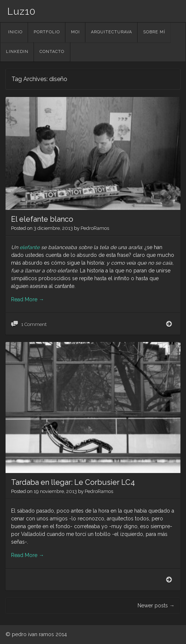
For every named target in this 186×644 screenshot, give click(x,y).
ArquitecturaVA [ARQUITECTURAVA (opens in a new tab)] (111, 32)
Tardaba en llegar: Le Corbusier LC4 (73, 482)
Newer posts (156, 606)
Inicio (15, 32)
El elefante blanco (42, 219)
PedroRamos (95, 228)
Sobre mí (154, 32)
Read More (28, 299)
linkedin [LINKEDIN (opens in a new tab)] (17, 52)
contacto (52, 52)
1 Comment (34, 324)
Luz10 (21, 11)
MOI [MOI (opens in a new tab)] (75, 32)
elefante (30, 247)
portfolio (47, 32)
